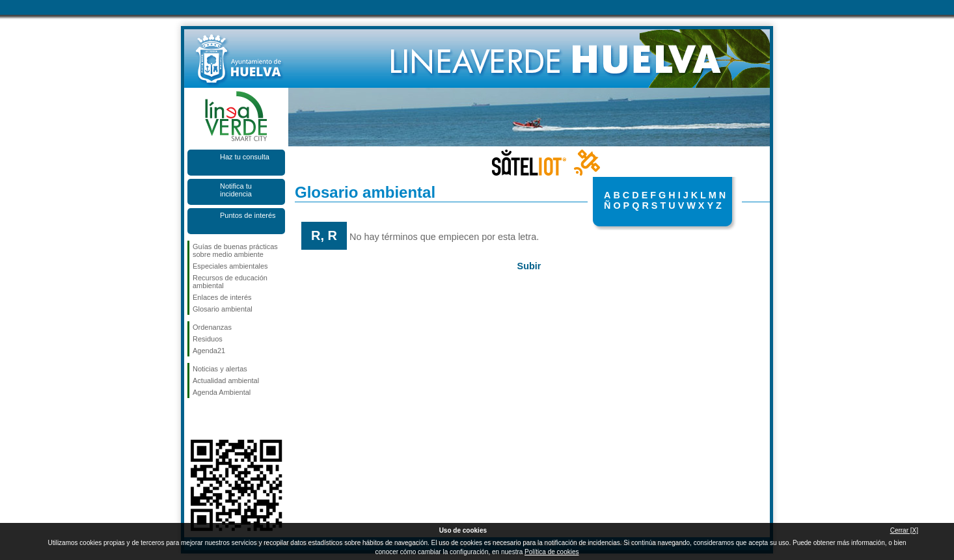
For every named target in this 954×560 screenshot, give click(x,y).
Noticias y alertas (220, 369)
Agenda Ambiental (222, 392)
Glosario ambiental (223, 309)
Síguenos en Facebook (195, 419)
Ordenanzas (212, 327)
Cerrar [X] (904, 530)
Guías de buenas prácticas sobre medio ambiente (235, 250)
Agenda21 (209, 351)
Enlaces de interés (222, 297)
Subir (529, 266)
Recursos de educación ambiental (230, 282)
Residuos (208, 339)
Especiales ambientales (230, 266)
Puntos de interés (248, 215)
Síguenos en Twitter (217, 419)
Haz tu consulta (245, 157)
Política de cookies (552, 552)
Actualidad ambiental (226, 380)
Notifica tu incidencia (236, 190)
